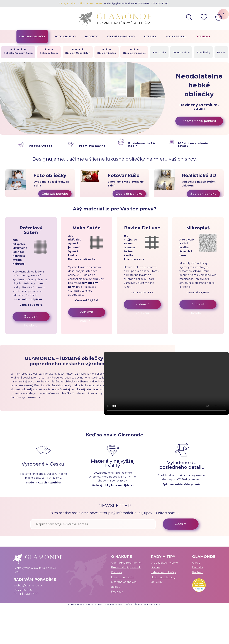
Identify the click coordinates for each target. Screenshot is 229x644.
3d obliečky (203, 52)
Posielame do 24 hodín (142, 144)
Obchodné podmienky (126, 563)
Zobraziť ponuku (55, 194)
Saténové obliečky (164, 572)
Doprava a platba (123, 577)
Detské (221, 52)
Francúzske (159, 52)
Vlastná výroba (41, 146)
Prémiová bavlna (92, 146)
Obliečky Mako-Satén (78, 51)
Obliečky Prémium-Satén (18, 51)
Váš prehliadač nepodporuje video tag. (166, 383)
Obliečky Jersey (49, 51)
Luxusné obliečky (32, 36)
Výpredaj (203, 36)
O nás (196, 563)
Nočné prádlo (176, 36)
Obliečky (157, 582)
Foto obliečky (65, 36)
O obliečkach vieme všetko (164, 565)
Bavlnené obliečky (163, 577)
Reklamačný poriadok (126, 567)
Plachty (91, 36)
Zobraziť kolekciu (31, 318)
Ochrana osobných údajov (124, 584)
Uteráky (150, 36)
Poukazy (117, 592)
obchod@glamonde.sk (118, 3)
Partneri (198, 572)
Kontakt (198, 567)
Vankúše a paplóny (121, 36)
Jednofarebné (181, 52)
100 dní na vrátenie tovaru (193, 144)
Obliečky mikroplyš (134, 51)
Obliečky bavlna (107, 51)
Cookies (117, 572)
